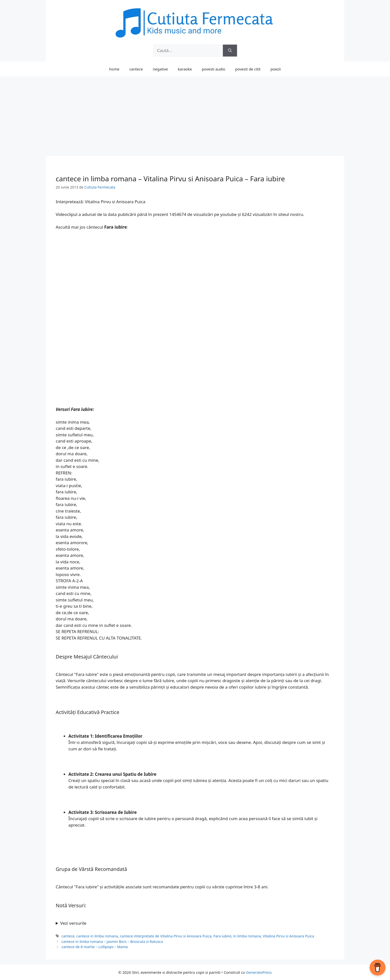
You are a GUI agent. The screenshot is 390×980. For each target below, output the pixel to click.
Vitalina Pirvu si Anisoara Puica (288, 936)
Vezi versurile (73, 923)
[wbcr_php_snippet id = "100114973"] (195, 923)
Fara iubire (222, 936)
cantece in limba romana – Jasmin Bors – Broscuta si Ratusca (112, 942)
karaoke (185, 69)
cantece (136, 69)
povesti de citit (248, 69)
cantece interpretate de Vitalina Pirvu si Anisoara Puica (166, 936)
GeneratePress (259, 972)
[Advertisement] (195, 114)
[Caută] (230, 51)
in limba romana (247, 936)
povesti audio (213, 69)
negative (160, 69)
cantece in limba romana (97, 936)
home (114, 69)
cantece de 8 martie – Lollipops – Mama (95, 947)
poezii (276, 69)
